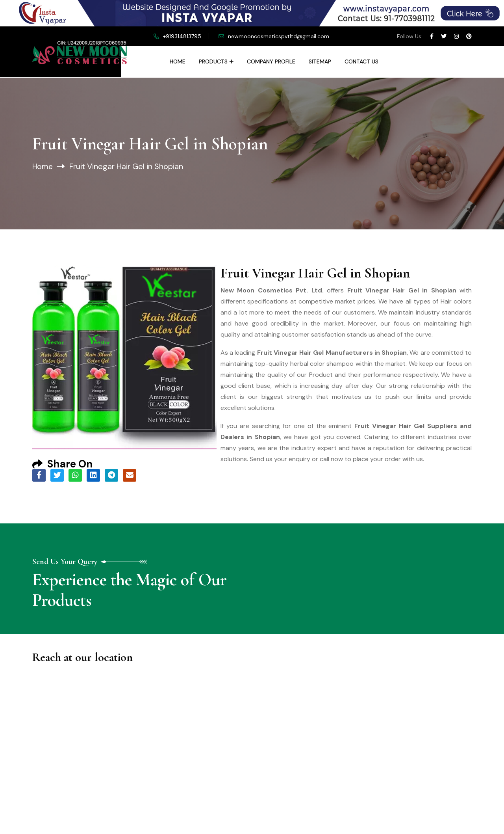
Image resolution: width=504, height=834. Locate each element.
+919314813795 (182, 36)
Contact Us (361, 61)
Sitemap (320, 61)
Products (213, 61)
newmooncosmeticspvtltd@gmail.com (279, 36)
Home (178, 61)
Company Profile (271, 61)
